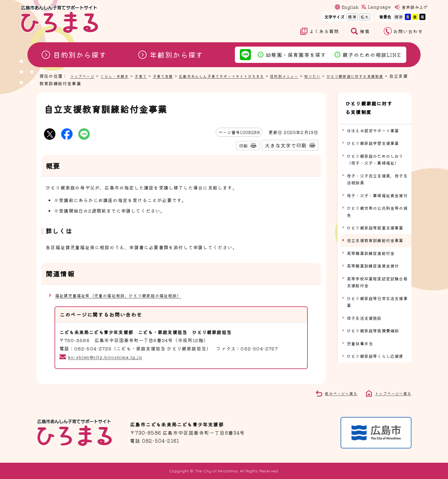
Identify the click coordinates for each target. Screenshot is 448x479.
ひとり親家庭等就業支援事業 (375, 223)
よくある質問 (324, 31)
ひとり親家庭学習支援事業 (373, 138)
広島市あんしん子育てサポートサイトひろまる (239, 76)
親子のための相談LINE (372, 55)
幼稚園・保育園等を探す (296, 55)
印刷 (243, 146)
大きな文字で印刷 (286, 145)
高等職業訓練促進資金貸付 (373, 261)
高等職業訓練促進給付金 (371, 248)
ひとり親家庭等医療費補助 (373, 326)
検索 (365, 31)
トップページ (84, 76)
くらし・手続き (120, 76)
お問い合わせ (408, 31)
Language (379, 7)
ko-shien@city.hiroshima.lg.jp (108, 357)
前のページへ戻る (335, 393)
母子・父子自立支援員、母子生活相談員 (377, 174)
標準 (351, 17)
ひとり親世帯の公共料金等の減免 (377, 206)
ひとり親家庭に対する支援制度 (374, 105)
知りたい (342, 76)
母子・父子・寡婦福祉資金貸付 (377, 190)
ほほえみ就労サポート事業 (373, 125)
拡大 (364, 17)
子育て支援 (174, 76)
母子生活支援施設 (364, 313)
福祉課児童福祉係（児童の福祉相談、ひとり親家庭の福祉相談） (126, 295)
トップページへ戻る (391, 393)
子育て (149, 76)
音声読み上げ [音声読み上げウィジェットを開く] (415, 7)
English (350, 7)
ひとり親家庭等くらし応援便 (375, 351)
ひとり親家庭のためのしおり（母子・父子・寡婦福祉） (375, 154)
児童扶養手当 (360, 339)
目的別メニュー (310, 76)
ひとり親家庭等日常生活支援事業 (377, 297)
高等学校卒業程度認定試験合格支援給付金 (377, 277)
